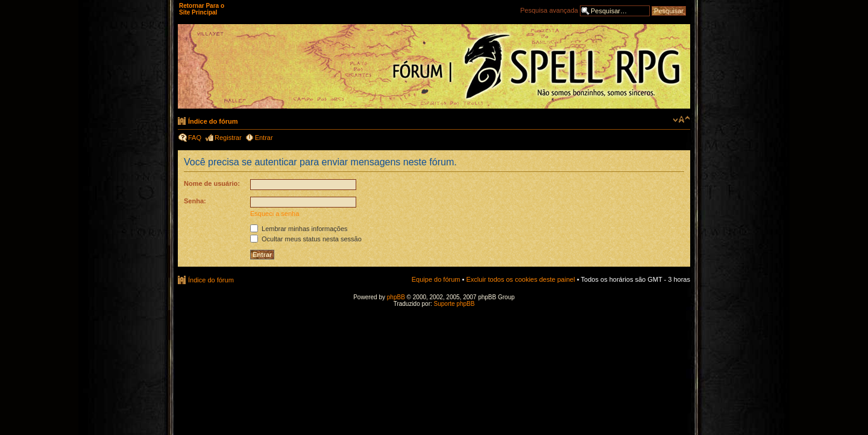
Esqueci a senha (275, 214)
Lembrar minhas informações (299, 229)
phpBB (396, 297)
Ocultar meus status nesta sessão (306, 239)
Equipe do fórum (436, 279)
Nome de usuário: (212, 183)
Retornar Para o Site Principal (202, 9)
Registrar (228, 138)
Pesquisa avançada (549, 10)
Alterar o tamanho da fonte (681, 119)
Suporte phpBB (454, 304)
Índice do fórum (213, 121)
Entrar (264, 138)
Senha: (195, 201)
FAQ (195, 138)
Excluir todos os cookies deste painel (520, 279)
